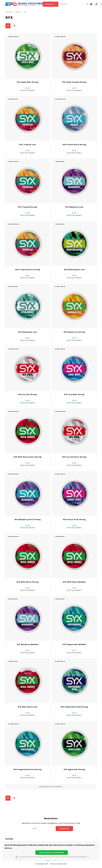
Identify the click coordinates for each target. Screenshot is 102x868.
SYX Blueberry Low (74, 209)
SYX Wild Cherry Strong (27, 584)
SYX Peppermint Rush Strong (74, 709)
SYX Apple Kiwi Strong (74, 771)
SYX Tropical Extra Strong (28, 271)
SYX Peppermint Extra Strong (28, 771)
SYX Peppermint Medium (74, 646)
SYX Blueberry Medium (28, 646)
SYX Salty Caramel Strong (74, 84)
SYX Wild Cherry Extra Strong (28, 459)
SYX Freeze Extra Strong (74, 146)
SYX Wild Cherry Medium (74, 584)
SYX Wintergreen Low (74, 271)
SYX (25, 14)
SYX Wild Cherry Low (27, 709)
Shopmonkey (62, 866)
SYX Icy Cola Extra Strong (74, 459)
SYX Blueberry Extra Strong (28, 521)
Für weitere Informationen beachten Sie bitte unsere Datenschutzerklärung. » (54, 857)
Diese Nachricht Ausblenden (52, 853)
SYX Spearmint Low (27, 334)
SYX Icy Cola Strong (27, 396)
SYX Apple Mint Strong (28, 84)
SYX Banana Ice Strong (74, 334)
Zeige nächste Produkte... (51, 789)
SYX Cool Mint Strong (74, 396)
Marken (18, 14)
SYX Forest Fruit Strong (74, 521)
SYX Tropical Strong (27, 209)
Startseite (9, 14)
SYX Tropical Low (27, 146)
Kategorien (51, 5)
